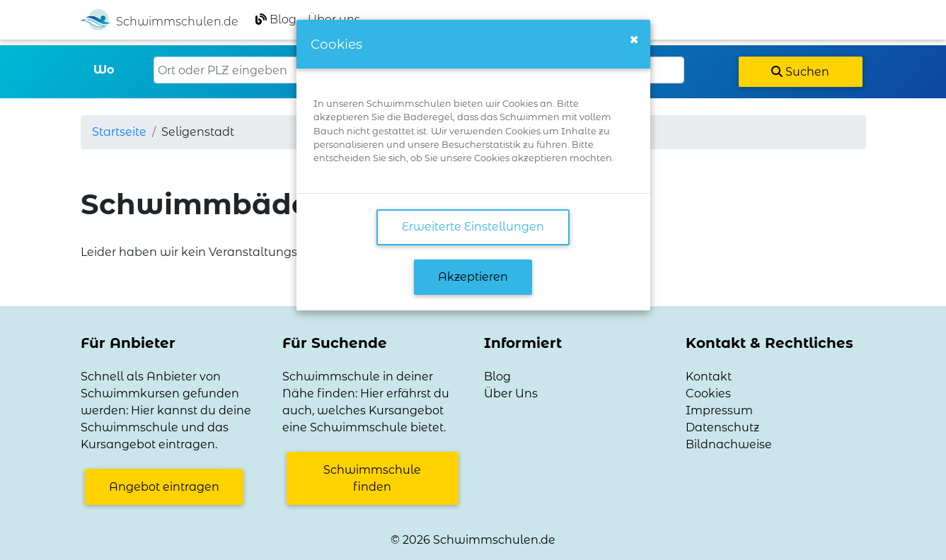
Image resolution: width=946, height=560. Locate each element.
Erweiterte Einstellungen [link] (473, 227)
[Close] (634, 40)
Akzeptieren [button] (473, 277)
